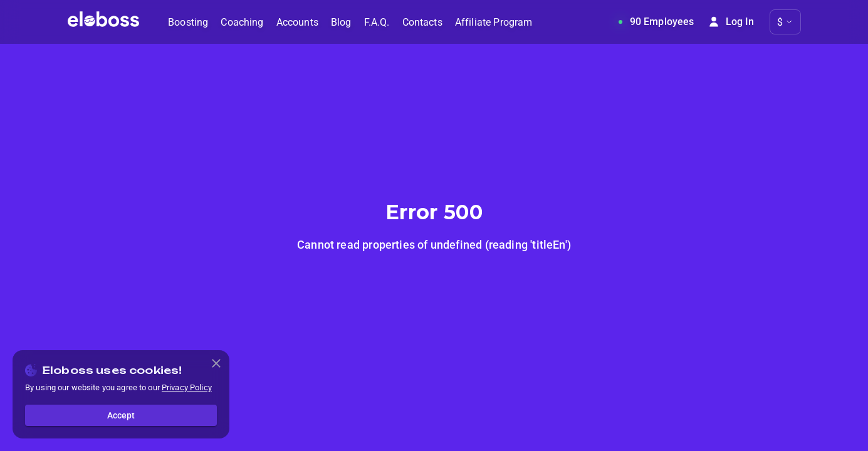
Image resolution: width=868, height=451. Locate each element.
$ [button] (780, 22)
